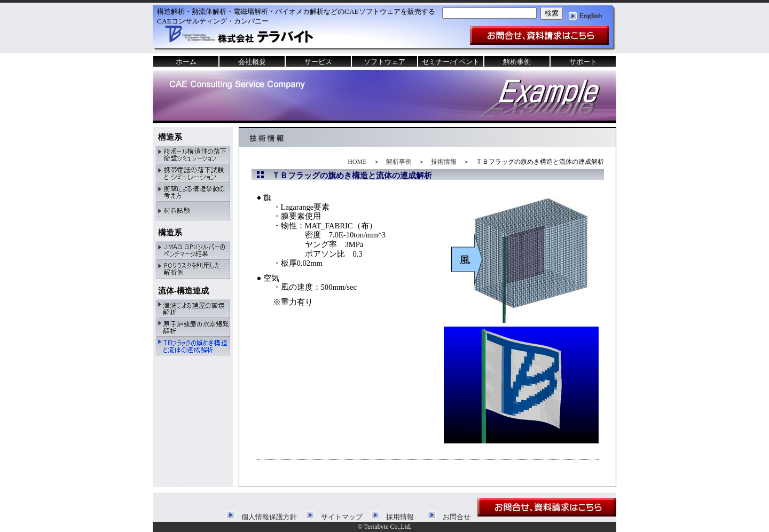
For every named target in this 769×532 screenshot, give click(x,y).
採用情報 (393, 517)
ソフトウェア (384, 62)
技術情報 (444, 162)
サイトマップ (334, 517)
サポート (583, 62)
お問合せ (449, 517)
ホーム (186, 62)
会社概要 (252, 62)
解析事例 (399, 162)
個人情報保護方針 (262, 517)
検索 (552, 13)
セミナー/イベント (451, 62)
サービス (318, 62)
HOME (357, 162)
